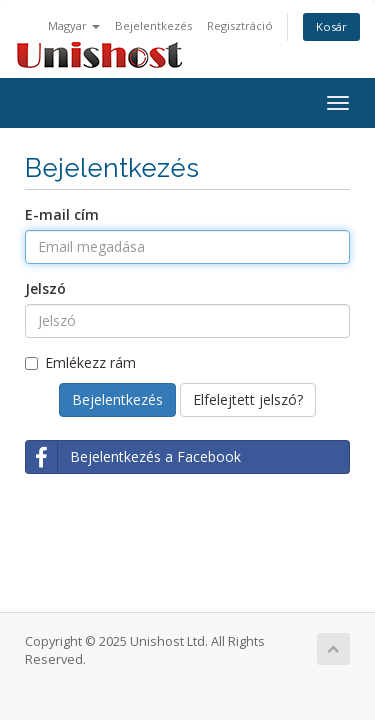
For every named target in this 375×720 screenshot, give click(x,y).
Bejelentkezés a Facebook (133, 457)
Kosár (331, 26)
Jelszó (45, 288)
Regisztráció (240, 25)
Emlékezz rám (80, 362)
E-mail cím (62, 214)
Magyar (74, 25)
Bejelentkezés (153, 25)
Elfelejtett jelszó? (248, 399)
